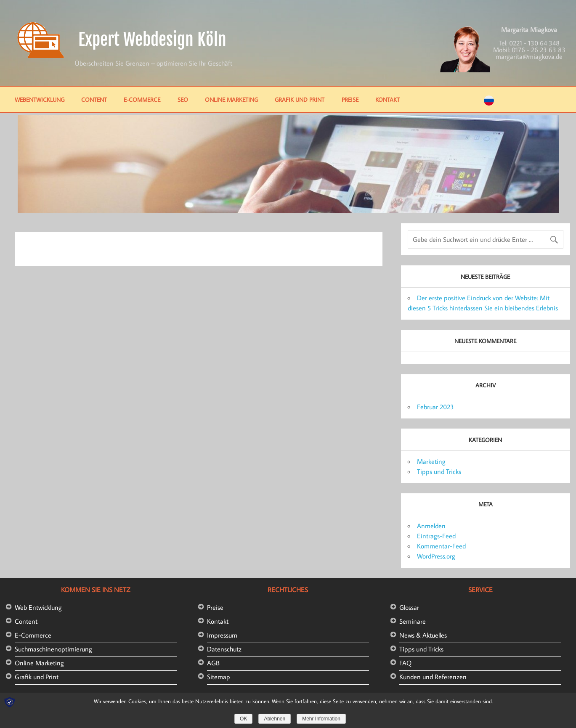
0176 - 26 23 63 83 (539, 50)
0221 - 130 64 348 (534, 43)
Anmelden (431, 526)
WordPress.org (436, 556)
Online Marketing (231, 99)
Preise (350, 99)
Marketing (431, 461)
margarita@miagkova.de (529, 56)
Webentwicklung (40, 99)
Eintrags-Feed (436, 536)
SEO (183, 99)
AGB (213, 663)
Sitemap (219, 677)
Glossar (409, 607)
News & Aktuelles (423, 635)
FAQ (405, 663)
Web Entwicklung (38, 607)
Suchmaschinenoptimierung (53, 649)
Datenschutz (224, 649)
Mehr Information (321, 719)
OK (243, 719)
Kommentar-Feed (441, 546)
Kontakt (388, 99)
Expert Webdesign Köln (152, 40)
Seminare (413, 621)
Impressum (222, 635)
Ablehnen (275, 719)
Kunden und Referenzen (433, 677)
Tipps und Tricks (439, 471)
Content (94, 99)
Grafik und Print (300, 99)
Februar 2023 (435, 407)
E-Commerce (142, 99)
